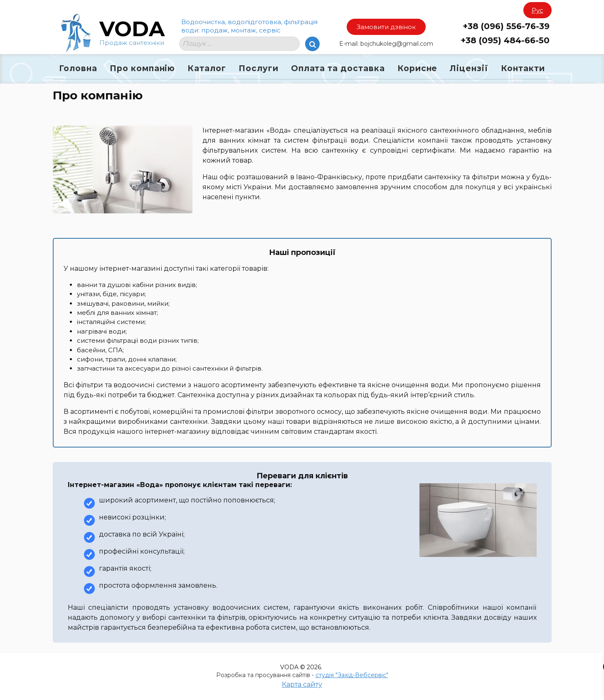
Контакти (523, 68)
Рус (537, 10)
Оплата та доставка (338, 68)
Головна (78, 68)
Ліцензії (469, 68)
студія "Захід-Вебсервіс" (352, 675)
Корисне (418, 68)
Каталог (207, 68)
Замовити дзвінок (386, 27)
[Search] (312, 44)
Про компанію (142, 68)
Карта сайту (302, 684)
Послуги (259, 68)
